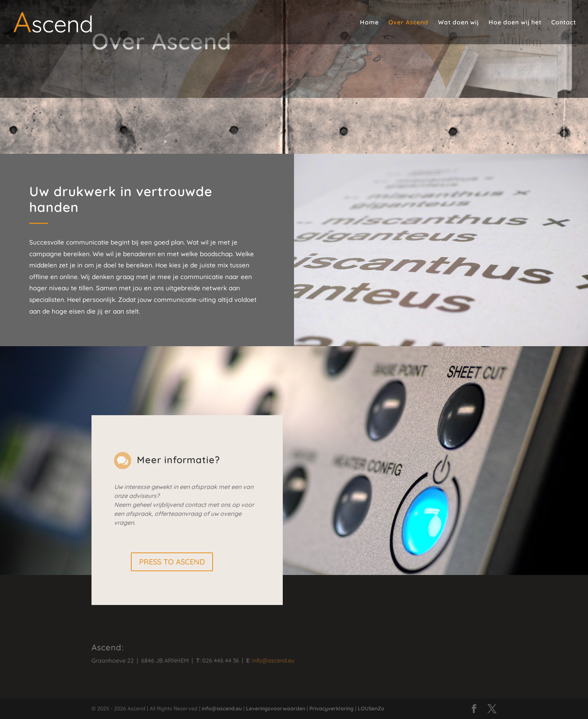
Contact (564, 23)
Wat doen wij (458, 23)
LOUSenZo (371, 708)
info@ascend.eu (263, 660)
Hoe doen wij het (515, 23)
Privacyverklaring (331, 708)
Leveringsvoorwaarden (276, 708)
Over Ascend (408, 23)
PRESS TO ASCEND (172, 562)
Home (369, 23)
